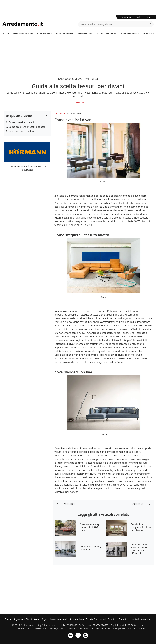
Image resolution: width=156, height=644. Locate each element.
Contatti (123, 619)
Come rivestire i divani (21, 122)
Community (126, 17)
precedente (66, 504)
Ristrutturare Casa (107, 34)
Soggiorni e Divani (23, 34)
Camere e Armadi (65, 34)
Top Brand (149, 34)
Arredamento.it (40, 24)
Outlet (139, 17)
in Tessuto (79, 103)
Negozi (149, 17)
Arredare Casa (85, 34)
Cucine (6, 34)
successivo (141, 504)
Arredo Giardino (130, 34)
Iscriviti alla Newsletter (140, 619)
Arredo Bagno (45, 34)
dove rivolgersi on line (21, 131)
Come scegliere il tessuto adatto (27, 127)
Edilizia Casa (92, 619)
